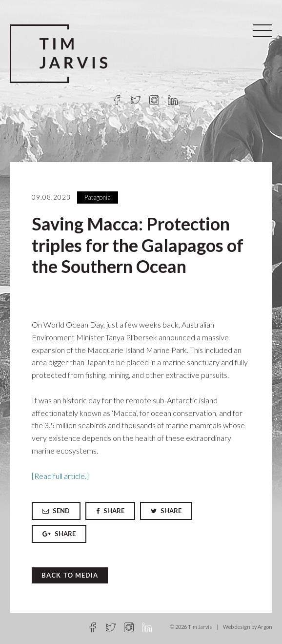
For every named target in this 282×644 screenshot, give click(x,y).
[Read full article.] (60, 476)
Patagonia (98, 197)
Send (56, 511)
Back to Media (70, 575)
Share (110, 511)
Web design (237, 627)
